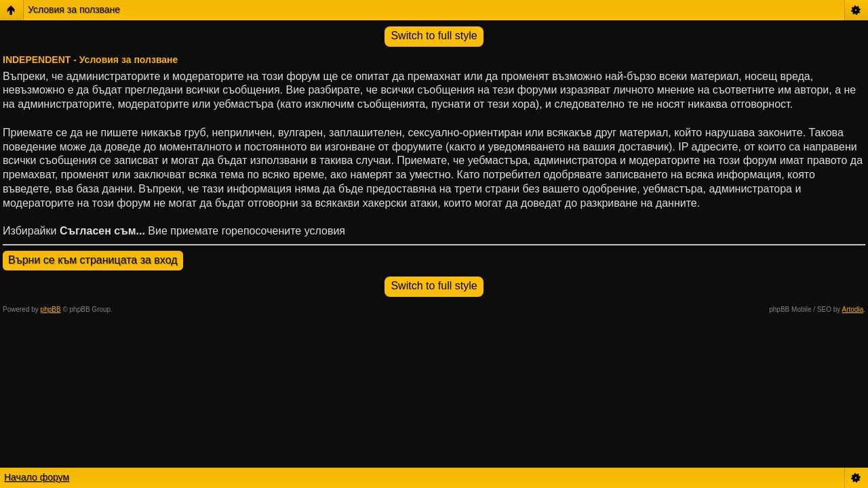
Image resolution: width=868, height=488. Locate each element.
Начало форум (37, 477)
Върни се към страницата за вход (93, 260)
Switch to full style (434, 36)
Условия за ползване (74, 9)
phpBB (51, 309)
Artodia (853, 309)
